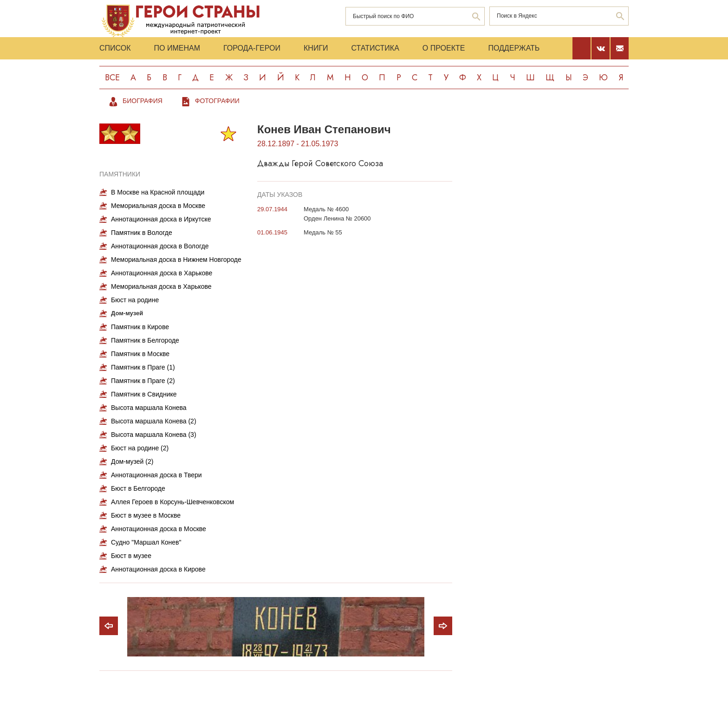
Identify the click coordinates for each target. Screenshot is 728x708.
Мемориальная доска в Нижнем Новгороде (176, 260)
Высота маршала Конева (149, 408)
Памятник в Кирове (140, 327)
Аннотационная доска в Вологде (160, 246)
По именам (177, 48)
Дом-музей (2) (132, 461)
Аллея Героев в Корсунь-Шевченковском (172, 502)
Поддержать (514, 48)
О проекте (444, 48)
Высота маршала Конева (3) (154, 435)
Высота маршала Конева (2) (154, 421)
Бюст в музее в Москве (146, 515)
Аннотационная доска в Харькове (162, 273)
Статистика (375, 48)
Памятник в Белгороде (145, 340)
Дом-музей (127, 313)
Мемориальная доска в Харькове (161, 286)
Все (112, 78)
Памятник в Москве (140, 354)
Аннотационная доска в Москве (159, 529)
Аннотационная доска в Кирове (158, 569)
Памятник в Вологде (142, 233)
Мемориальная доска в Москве (158, 206)
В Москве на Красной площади (158, 192)
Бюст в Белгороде (138, 488)
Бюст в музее (131, 556)
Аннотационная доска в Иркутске (161, 219)
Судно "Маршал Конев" (146, 542)
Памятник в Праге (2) (143, 381)
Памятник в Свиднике (144, 394)
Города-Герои (252, 48)
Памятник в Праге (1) (143, 367)
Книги (316, 48)
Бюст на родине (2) (140, 448)
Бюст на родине (135, 300)
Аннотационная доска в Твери (156, 475)
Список (115, 48)
